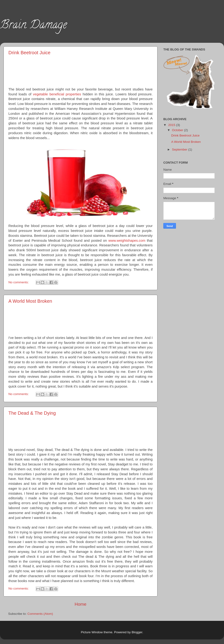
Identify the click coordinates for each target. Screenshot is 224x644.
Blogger (137, 632)
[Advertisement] (81, 70)
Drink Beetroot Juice (29, 53)
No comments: (19, 282)
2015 (172, 125)
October (178, 130)
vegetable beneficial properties (57, 94)
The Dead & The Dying (32, 413)
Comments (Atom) (40, 614)
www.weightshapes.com (127, 241)
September (180, 149)
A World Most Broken (30, 301)
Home (80, 604)
